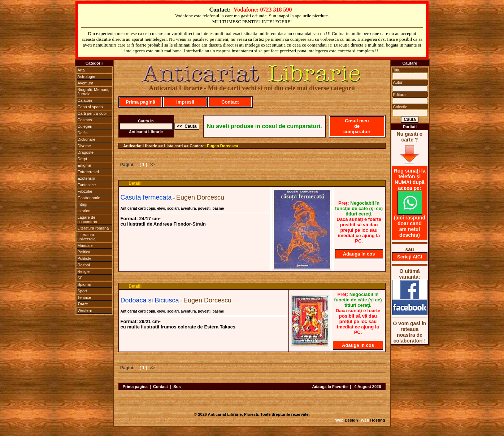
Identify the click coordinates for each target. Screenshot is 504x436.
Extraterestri (88, 172)
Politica (84, 252)
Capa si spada (90, 107)
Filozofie (85, 191)
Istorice (84, 211)
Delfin (83, 133)
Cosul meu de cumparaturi (357, 126)
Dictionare (87, 139)
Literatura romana (93, 228)
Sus (177, 387)
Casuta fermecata (146, 197)
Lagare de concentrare (88, 219)
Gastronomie (89, 198)
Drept (82, 159)
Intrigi (82, 204)
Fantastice (87, 185)
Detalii (135, 183)
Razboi (84, 265)
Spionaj (84, 284)
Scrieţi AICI (410, 257)
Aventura (86, 83)
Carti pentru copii (93, 113)
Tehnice (84, 297)
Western (85, 310)
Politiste (85, 258)
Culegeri (85, 126)
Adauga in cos (359, 254)
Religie (84, 271)
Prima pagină (140, 102)
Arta (81, 70)
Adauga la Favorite (330, 387)
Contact (230, 102)
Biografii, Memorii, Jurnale (94, 92)
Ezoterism (86, 178)
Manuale (85, 245)
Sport (82, 291)
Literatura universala (87, 237)
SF (80, 278)
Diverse (84, 146)
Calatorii (85, 100)
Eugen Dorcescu (223, 146)
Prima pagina (135, 387)
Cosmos (85, 120)
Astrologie (86, 77)
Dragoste (86, 152)
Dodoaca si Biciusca (150, 300)
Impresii (185, 102)
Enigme (84, 165)
